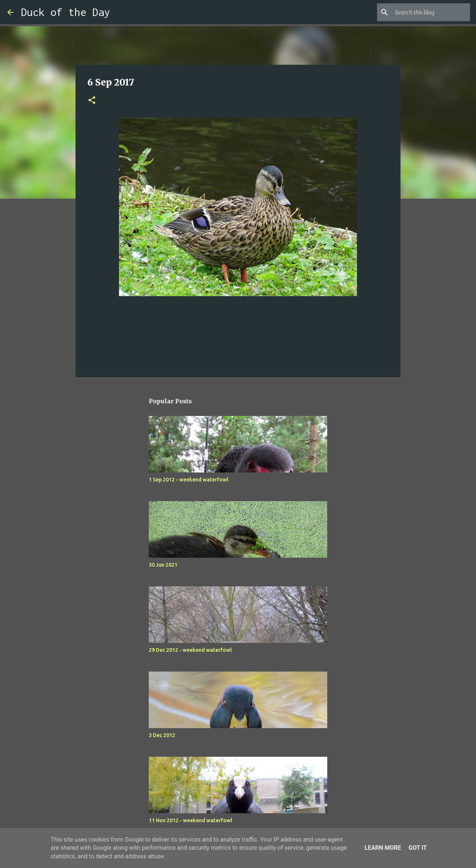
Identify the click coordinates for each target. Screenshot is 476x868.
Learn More (383, 848)
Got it (417, 848)
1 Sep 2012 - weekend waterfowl (189, 480)
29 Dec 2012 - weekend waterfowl (190, 650)
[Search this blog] (431, 12)
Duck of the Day (65, 12)
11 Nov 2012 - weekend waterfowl (190, 820)
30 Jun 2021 (163, 565)
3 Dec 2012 (162, 735)
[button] (92, 101)
